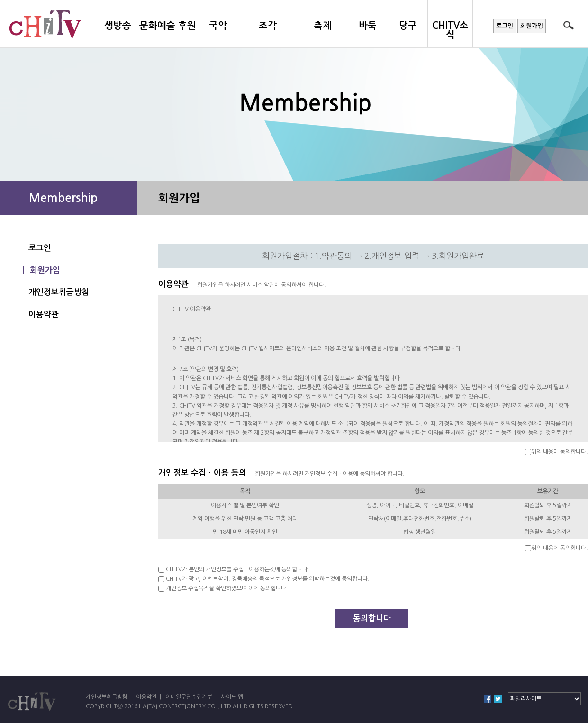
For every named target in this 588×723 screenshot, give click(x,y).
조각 (268, 26)
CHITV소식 (450, 30)
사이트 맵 (232, 697)
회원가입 (532, 26)
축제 (323, 26)
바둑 (368, 26)
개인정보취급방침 (59, 292)
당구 (408, 26)
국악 (218, 26)
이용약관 (44, 315)
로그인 (505, 26)
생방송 (118, 26)
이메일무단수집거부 (189, 697)
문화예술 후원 (168, 26)
